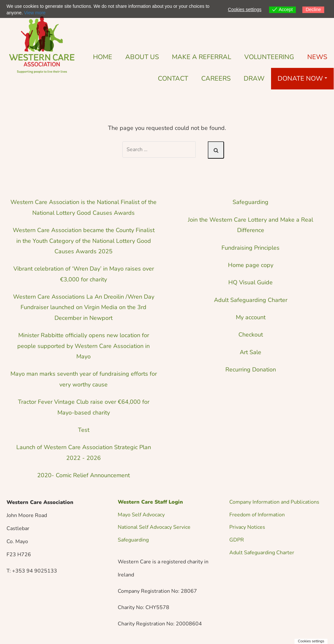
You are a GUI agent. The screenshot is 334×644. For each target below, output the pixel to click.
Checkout (251, 335)
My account (251, 317)
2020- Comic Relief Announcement (83, 475)
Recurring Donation (251, 369)
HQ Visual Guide (250, 282)
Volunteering (269, 57)
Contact (173, 79)
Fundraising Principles (250, 248)
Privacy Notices (247, 527)
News (317, 57)
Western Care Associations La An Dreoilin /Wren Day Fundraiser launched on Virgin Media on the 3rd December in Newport (84, 307)
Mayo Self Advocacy (141, 515)
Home (103, 57)
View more (35, 13)
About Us (142, 57)
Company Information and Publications (274, 502)
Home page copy (251, 265)
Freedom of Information (257, 515)
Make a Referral (202, 57)
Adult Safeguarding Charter (251, 300)
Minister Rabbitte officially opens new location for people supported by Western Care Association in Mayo (83, 346)
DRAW (254, 79)
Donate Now (302, 79)
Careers (216, 79)
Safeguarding (250, 202)
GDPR (237, 540)
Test (84, 430)
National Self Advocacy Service (154, 527)
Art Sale (250, 352)
